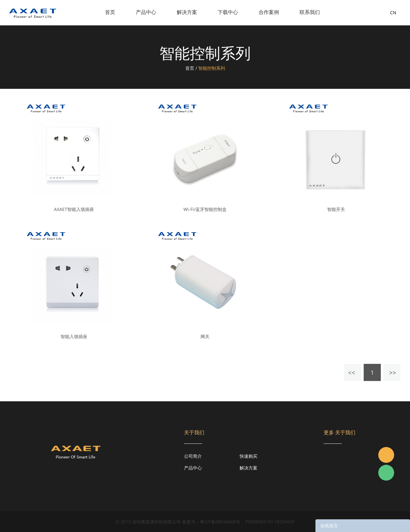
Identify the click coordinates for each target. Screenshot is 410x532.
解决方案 (187, 12)
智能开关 (336, 209)
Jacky (386, 455)
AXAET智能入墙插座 (74, 209)
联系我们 (310, 12)
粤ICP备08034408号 (220, 522)
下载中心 (228, 12)
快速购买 (248, 456)
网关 (205, 337)
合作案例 (269, 12)
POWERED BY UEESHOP (270, 522)
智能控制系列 (212, 68)
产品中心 (146, 12)
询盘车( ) (370, 13)
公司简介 (193, 456)
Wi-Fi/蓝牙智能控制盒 (205, 209)
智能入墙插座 (74, 337)
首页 (110, 12)
